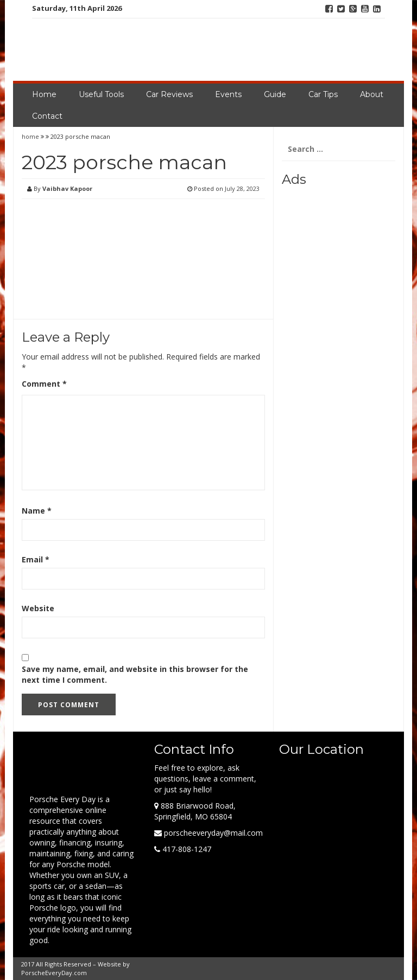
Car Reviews (169, 94)
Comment (44, 384)
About (372, 94)
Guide (275, 94)
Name (37, 511)
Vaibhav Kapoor (67, 188)
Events (228, 94)
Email (36, 559)
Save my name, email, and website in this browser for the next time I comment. (135, 674)
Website (38, 608)
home (31, 136)
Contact (47, 116)
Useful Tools (101, 94)
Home (44, 94)
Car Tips (323, 94)
